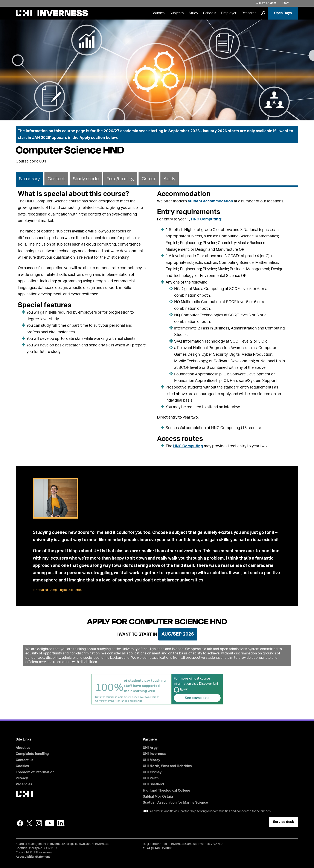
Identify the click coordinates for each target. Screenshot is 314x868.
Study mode (86, 178)
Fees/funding (120, 178)
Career (149, 178)
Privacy (22, 778)
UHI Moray (152, 760)
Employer (229, 13)
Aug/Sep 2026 (178, 634)
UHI (145, 811)
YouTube (50, 823)
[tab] (29, 178)
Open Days (283, 13)
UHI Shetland (153, 784)
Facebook (20, 823)
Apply (170, 178)
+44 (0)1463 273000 (159, 848)
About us (23, 748)
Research (249, 13)
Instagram (39, 823)
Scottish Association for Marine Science (175, 803)
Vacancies (24, 784)
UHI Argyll (151, 748)
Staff (286, 3)
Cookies (22, 766)
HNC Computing (206, 219)
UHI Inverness (154, 754)
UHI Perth (151, 778)
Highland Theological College (166, 791)
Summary (29, 178)
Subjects (177, 13)
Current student (266, 3)
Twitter (29, 823)
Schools (210, 13)
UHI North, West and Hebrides (167, 766)
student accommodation (210, 201)
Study (193, 13)
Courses (158, 13)
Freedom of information (35, 772)
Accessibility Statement (33, 857)
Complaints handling (32, 754)
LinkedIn (61, 823)
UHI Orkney (152, 772)
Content (56, 178)
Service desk (284, 822)
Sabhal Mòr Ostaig (158, 797)
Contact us (24, 760)
